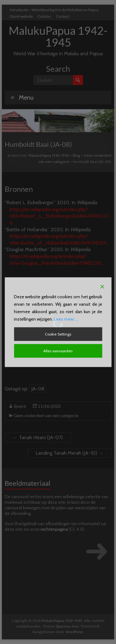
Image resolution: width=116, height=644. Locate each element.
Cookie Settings (58, 334)
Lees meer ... (66, 319)
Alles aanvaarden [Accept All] (58, 351)
